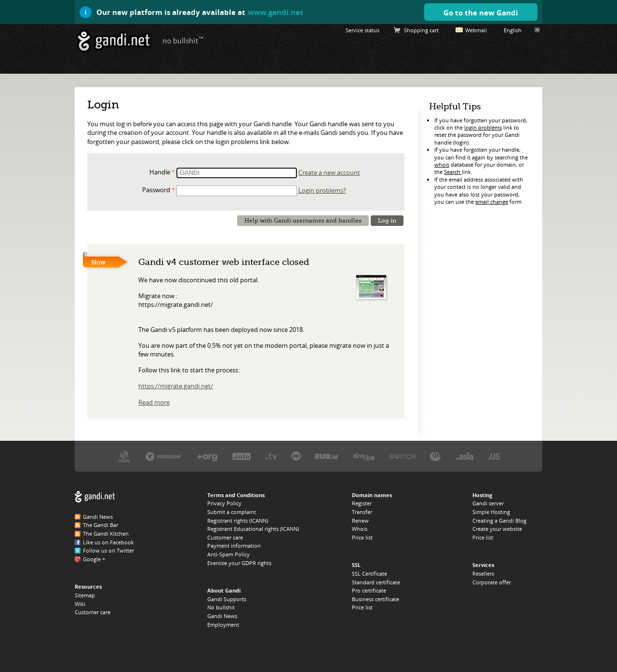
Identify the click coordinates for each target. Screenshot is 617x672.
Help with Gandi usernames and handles (303, 221)
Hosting (482, 495)
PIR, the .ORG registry (207, 456)
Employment (223, 625)
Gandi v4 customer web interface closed (224, 262)
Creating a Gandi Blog (499, 520)
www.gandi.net (275, 12)
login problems (483, 127)
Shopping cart (421, 30)
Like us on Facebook (108, 542)
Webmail (476, 30)
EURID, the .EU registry (327, 456)
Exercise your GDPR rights (239, 563)
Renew (360, 520)
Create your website (497, 529)
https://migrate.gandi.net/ (176, 386)
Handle (160, 172)
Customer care (93, 612)
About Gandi (224, 590)
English (513, 30)
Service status (362, 30)
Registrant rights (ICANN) (238, 520)
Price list (362, 537)
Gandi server (488, 503)
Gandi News (98, 517)
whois (442, 165)
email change (492, 202)
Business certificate (376, 599)
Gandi (114, 41)
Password (156, 190)
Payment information (234, 546)
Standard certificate (376, 582)
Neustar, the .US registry (494, 456)
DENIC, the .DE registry (436, 456)
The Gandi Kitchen (106, 534)
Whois (360, 529)
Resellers (483, 573)
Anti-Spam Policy (228, 554)
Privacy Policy (224, 503)
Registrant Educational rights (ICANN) (253, 529)
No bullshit (221, 607)
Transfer (362, 512)
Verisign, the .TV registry (271, 456)
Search (453, 172)
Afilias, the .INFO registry (241, 456)
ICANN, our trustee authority (124, 456)
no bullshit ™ (183, 40)
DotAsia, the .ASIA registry (465, 456)
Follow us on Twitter (108, 550)
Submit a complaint (232, 512)
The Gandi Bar (101, 525)
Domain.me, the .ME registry (296, 456)
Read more (154, 402)
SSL (356, 565)
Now (98, 262)
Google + (94, 559)
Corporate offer (492, 582)
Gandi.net (95, 497)
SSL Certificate (369, 573)
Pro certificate (369, 590)
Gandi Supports (227, 599)
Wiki (80, 604)
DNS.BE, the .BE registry (364, 456)
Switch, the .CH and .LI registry (402, 456)
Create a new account (329, 172)
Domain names (372, 495)
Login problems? (322, 190)
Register (362, 503)
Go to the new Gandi (481, 13)
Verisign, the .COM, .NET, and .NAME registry (164, 456)
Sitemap (85, 595)
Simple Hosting (491, 512)
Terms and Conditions (236, 495)
